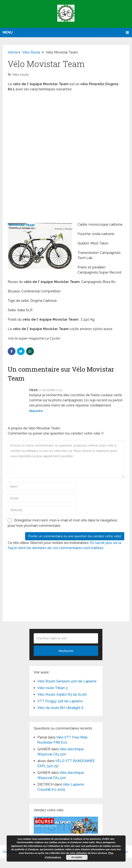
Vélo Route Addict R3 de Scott (62, 695)
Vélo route (20, 75)
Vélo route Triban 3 (52, 688)
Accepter (77, 857)
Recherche (66, 651)
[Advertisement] (66, 126)
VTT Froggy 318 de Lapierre (60, 701)
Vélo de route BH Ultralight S (60, 708)
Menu (8, 32)
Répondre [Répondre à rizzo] (36, 411)
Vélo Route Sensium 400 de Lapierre (67, 681)
